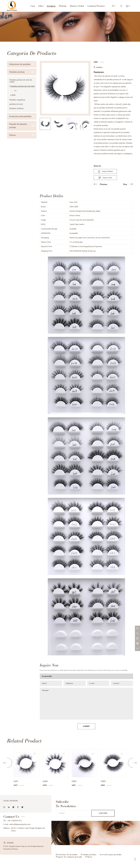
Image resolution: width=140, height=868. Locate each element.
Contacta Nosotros (96, 6)
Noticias (63, 6)
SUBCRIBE (103, 813)
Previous (103, 184)
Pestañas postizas (22, 72)
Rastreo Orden (77, 6)
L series (13, 95)
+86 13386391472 (14, 821)
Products (51, 6)
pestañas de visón (16, 104)
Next (125, 184)
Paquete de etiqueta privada (22, 126)
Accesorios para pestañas (22, 116)
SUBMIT (86, 775)
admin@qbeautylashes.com (20, 824)
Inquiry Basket (107, 171)
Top (135, 860)
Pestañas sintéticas (16, 108)
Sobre (41, 6)
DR (15, 91)
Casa (33, 6)
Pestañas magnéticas (17, 100)
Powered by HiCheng (10, 849)
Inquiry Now (107, 178)
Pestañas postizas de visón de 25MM (21, 81)
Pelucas (22, 135)
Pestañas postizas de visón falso (23, 86)
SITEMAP (10, 843)
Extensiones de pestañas (22, 64)
